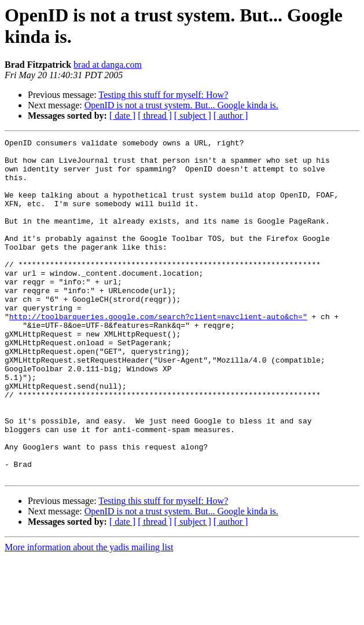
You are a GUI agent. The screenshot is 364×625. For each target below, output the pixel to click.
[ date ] (122, 116)
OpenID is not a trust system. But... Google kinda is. (181, 105)
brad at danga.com (108, 65)
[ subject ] (193, 116)
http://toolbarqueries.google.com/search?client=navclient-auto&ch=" (158, 353)
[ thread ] (155, 116)
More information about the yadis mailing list (89, 615)
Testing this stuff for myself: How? (163, 95)
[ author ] (231, 116)
